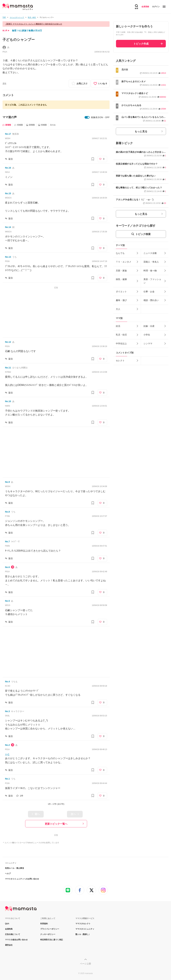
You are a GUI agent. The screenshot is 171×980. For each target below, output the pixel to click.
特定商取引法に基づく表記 (52, 940)
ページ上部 (85, 964)
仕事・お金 (149, 292)
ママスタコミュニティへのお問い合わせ (22, 879)
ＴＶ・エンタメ (124, 262)
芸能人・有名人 (151, 262)
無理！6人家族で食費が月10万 (27, 31)
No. (8, 134)
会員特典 (9, 929)
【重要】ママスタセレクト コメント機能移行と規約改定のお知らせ (34, 24)
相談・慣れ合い (151, 300)
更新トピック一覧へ (56, 824)
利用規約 (44, 924)
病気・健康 (121, 279)
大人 (118, 309)
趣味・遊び (121, 300)
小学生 (147, 335)
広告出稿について (13, 934)
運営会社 (9, 945)
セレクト (120, 361)
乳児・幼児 (121, 335)
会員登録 (145, 7)
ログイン (156, 7)
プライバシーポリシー (50, 929)
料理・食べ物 (150, 271)
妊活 (118, 326)
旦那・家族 (121, 271)
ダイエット (121, 292)
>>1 (7, 754)
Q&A (7, 924)
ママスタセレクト (83, 924)
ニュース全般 (150, 253)
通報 (4, 83)
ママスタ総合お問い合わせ (16, 940)
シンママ (148, 344)
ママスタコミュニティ (85, 929)
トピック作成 (141, 44)
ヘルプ (8, 874)
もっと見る (141, 131)
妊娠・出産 (149, 326)
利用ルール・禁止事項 (14, 868)
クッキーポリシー (48, 934)
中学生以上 (121, 344)
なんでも (120, 253)
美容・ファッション (152, 281)
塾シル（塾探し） (83, 934)
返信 (11, 159)
